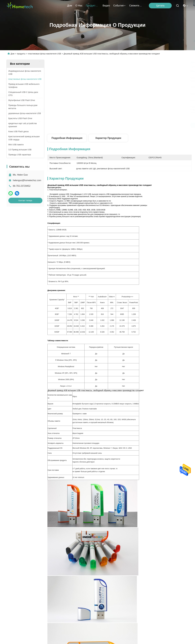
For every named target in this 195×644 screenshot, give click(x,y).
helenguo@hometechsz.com (27, 180)
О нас (79, 6)
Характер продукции (108, 138)
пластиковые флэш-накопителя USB (44, 54)
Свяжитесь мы (136, 6)
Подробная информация (67, 138)
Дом (70, 6)
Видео (106, 6)
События (120, 6)
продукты (92, 6)
